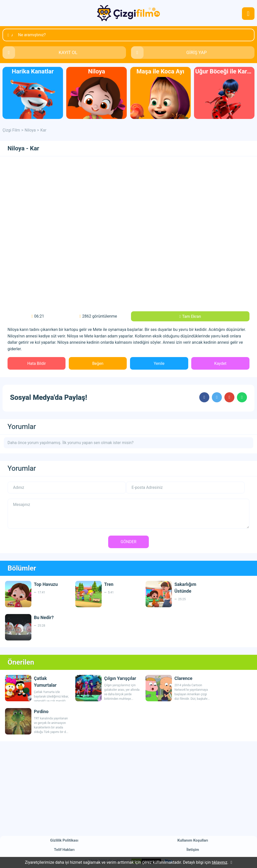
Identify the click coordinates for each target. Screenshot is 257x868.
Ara (12, 35)
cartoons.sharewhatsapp (242, 397)
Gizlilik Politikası (64, 840)
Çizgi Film (128, 13)
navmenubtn (248, 14)
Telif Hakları (64, 850)
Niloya (30, 130)
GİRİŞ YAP (196, 52)
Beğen (98, 363)
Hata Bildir (37, 363)
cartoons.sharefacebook (204, 397)
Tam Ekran (192, 316)
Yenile (159, 363)
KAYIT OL (68, 52)
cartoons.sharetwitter (217, 397)
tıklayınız (220, 862)
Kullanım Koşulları (193, 840)
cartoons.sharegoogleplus (229, 397)
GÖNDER (129, 542)
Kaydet (220, 363)
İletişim (193, 850)
